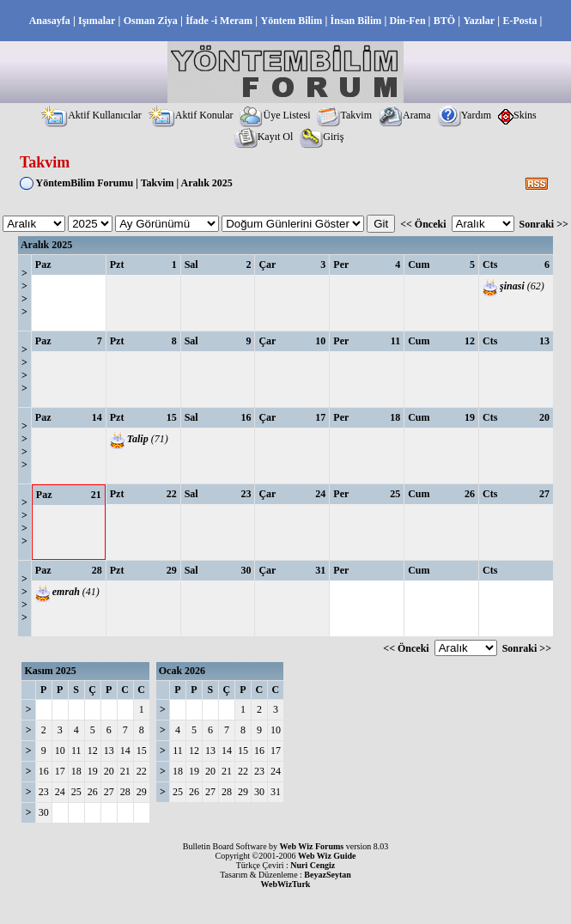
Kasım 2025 (50, 671)
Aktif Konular (191, 115)
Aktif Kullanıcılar (91, 115)
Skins (517, 115)
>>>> (24, 292)
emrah (66, 592)
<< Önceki (423, 224)
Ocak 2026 (182, 671)
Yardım (465, 115)
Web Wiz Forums (312, 846)
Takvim (344, 115)
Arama (405, 115)
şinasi (512, 286)
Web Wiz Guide (327, 856)
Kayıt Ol (264, 137)
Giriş (322, 137)
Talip (138, 439)
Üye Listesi (275, 115)
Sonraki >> (544, 224)
